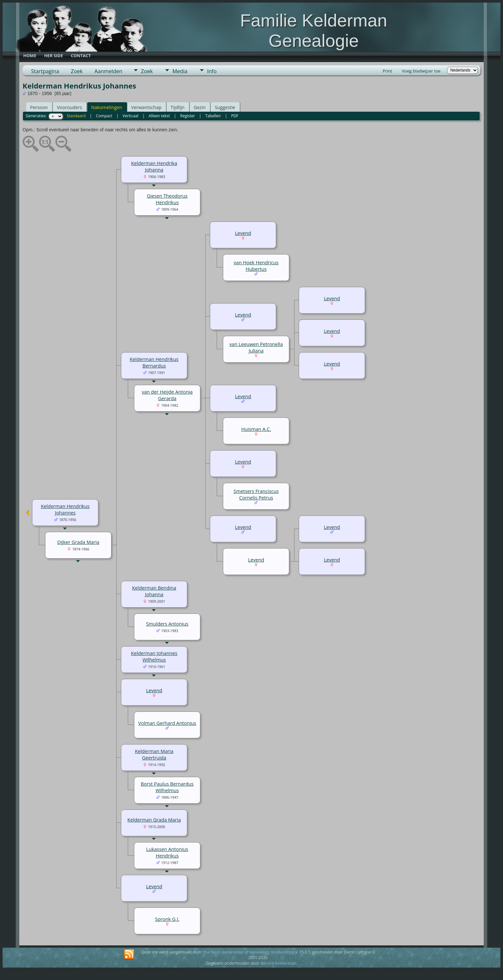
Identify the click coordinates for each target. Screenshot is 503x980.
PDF (235, 116)
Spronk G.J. (167, 919)
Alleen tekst (159, 116)
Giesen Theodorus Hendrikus (167, 199)
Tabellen (213, 116)
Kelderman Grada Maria (154, 820)
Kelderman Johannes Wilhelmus (154, 656)
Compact (104, 116)
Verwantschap (146, 107)
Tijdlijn (178, 107)
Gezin (200, 107)
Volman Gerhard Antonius (167, 723)
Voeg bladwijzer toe (421, 71)
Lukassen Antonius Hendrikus (167, 852)
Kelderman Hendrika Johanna (154, 166)
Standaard (76, 116)
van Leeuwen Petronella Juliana (256, 347)
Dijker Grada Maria (78, 542)
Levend (243, 233)
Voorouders (69, 107)
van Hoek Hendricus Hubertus (256, 266)
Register (187, 116)
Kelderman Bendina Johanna (154, 591)
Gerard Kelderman (278, 963)
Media (180, 71)
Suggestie (225, 107)
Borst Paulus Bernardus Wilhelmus (167, 787)
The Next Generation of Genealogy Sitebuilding (248, 952)
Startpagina (45, 71)
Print (387, 71)
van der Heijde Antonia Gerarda (167, 395)
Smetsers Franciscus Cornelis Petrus (256, 494)
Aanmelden (108, 71)
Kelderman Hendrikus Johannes (65, 509)
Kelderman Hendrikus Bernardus (154, 362)
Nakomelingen (107, 107)
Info (212, 71)
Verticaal (130, 116)
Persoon (39, 107)
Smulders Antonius (167, 624)
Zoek (77, 71)
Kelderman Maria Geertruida (154, 754)
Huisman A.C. (256, 429)
